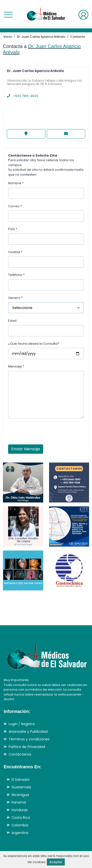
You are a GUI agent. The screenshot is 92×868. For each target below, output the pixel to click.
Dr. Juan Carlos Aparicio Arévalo (41, 37)
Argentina (20, 833)
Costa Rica (21, 818)
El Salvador (21, 780)
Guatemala (21, 787)
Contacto (78, 37)
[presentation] (45, 433)
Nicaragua (20, 795)
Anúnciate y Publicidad (28, 732)
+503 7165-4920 (23, 96)
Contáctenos (20, 754)
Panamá (19, 802)
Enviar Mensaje (26, 449)
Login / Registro (22, 724)
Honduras (20, 810)
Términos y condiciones (29, 739)
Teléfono (16, 275)
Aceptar (56, 862)
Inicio (8, 37)
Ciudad (15, 252)
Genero (15, 298)
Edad (12, 321)
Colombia (20, 825)
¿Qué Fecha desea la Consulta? (34, 344)
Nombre (16, 183)
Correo (15, 206)
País (13, 229)
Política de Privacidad (27, 747)
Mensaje (16, 366)
